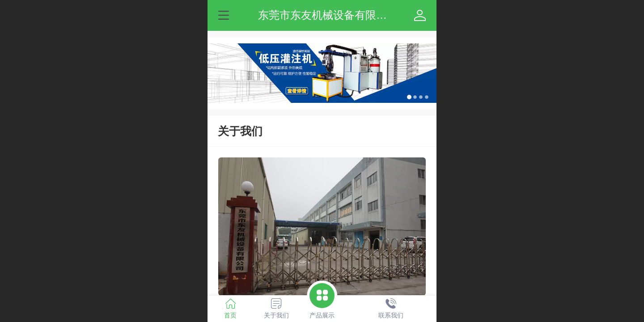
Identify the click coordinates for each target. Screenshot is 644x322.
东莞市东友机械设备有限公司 (328, 15)
